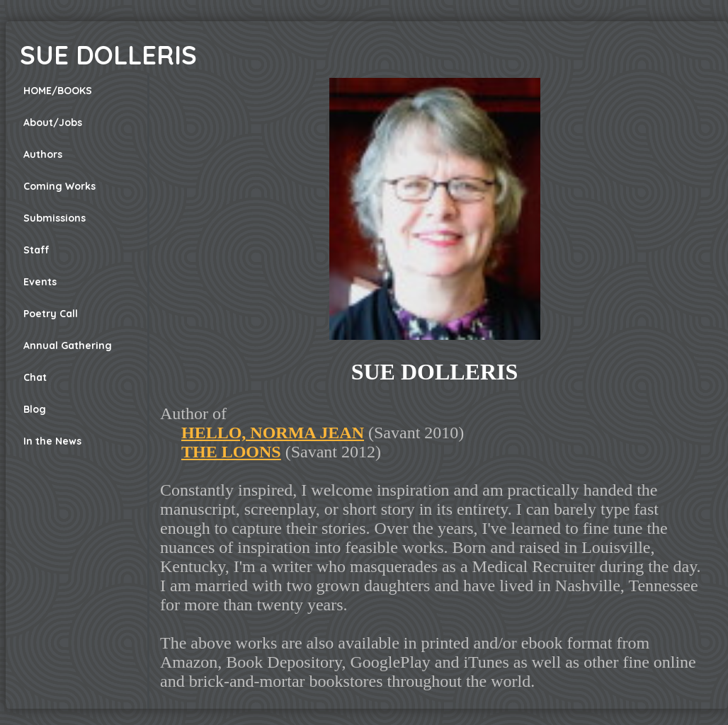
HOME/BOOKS (58, 91)
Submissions (55, 218)
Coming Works (59, 186)
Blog (35, 409)
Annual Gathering (68, 346)
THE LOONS (231, 452)
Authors (43, 154)
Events (40, 282)
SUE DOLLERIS (108, 55)
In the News (52, 441)
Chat (35, 377)
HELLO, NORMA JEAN (273, 433)
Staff (36, 250)
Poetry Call (51, 314)
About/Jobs (53, 122)
